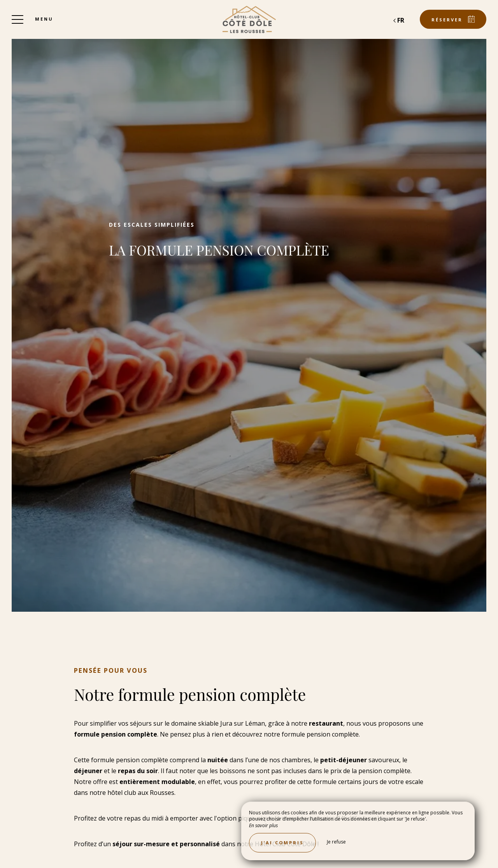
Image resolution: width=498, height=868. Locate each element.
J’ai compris (282, 843)
